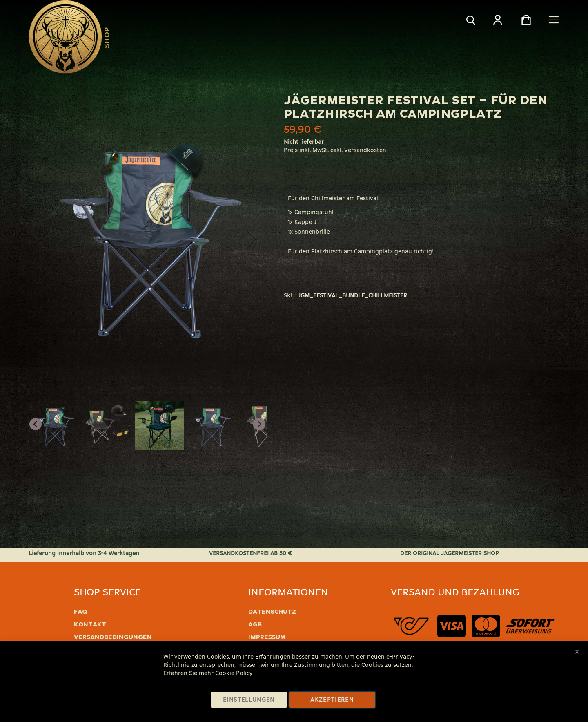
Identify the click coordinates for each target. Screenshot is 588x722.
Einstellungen (249, 700)
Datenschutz (272, 612)
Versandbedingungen (113, 637)
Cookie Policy (234, 673)
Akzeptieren (332, 700)
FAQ (81, 612)
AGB (255, 624)
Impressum (267, 637)
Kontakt (90, 624)
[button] (45, 239)
